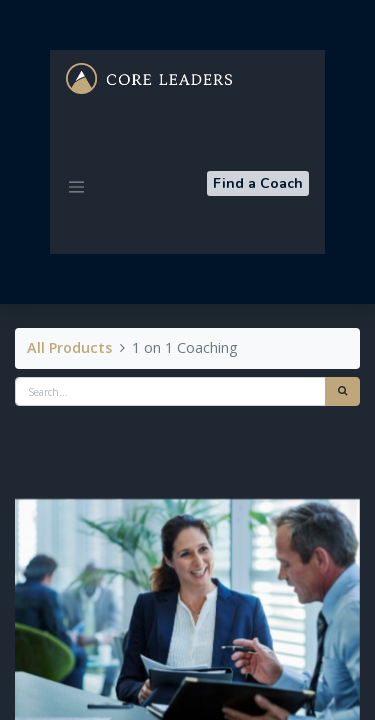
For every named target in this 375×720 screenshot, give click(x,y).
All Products (69, 347)
